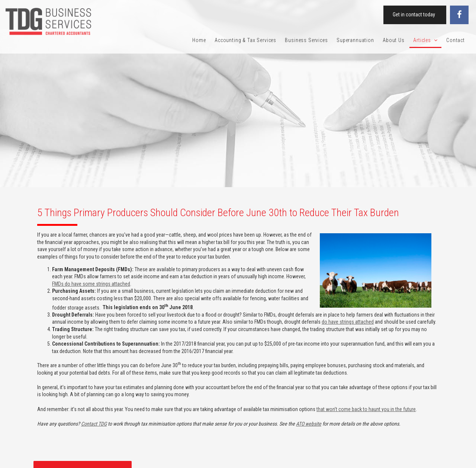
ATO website (309, 424)
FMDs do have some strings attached (91, 284)
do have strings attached (348, 322)
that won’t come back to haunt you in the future (366, 409)
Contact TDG (94, 424)
